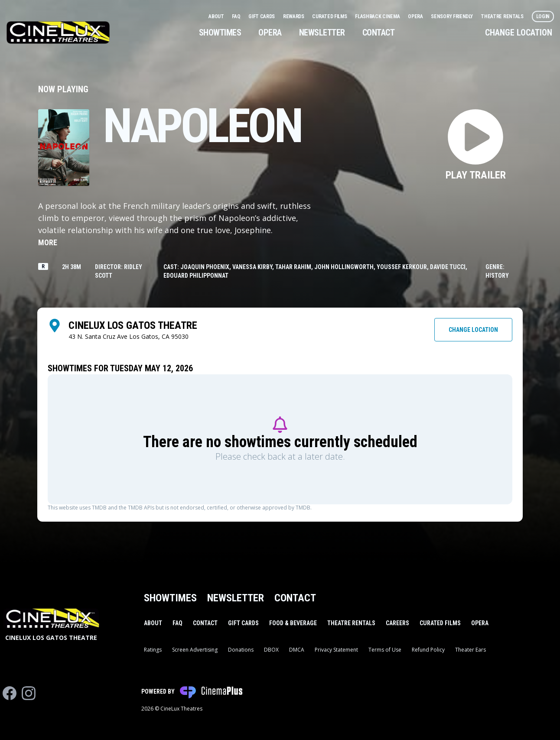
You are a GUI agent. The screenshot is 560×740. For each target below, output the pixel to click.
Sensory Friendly (452, 16)
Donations (241, 650)
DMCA (297, 650)
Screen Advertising (195, 650)
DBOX (271, 650)
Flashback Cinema (378, 16)
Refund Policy (428, 650)
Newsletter (322, 32)
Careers (397, 623)
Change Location (519, 32)
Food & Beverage (293, 623)
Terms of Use (385, 650)
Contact (379, 32)
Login (543, 16)
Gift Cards (262, 16)
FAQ (237, 16)
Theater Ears (470, 650)
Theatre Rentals (503, 16)
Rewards (294, 16)
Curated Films (330, 16)
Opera (416, 16)
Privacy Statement (336, 650)
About (217, 16)
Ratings (153, 650)
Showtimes (220, 32)
